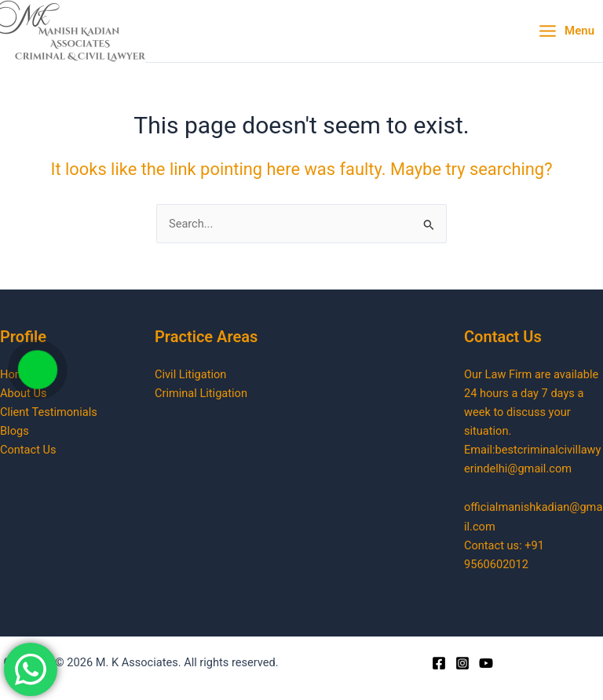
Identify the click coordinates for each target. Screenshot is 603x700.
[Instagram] (462, 663)
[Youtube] (486, 663)
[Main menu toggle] (566, 31)
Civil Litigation (190, 374)
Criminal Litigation (201, 393)
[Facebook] (439, 663)
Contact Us (28, 450)
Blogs (15, 431)
